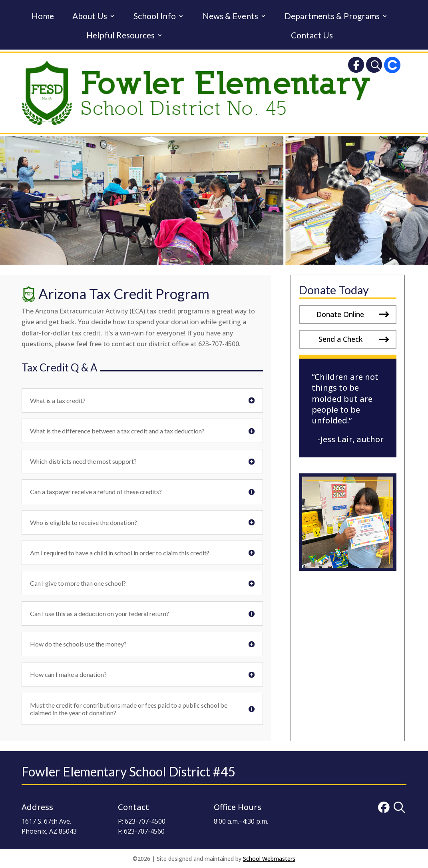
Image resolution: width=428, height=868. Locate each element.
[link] (356, 67)
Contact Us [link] (312, 36)
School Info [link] (155, 17)
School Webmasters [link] (269, 859)
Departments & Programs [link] (332, 17)
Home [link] (43, 17)
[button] (348, 314)
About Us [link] (90, 17)
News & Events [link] (230, 17)
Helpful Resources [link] (120, 36)
